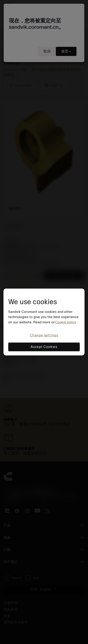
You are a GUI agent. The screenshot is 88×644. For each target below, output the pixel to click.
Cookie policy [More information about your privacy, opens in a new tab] (66, 322)
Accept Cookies (44, 347)
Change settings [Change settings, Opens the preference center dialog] (44, 335)
